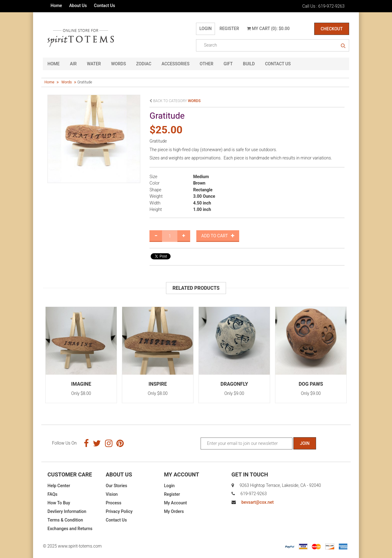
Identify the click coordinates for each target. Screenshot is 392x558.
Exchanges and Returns (70, 529)
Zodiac (144, 64)
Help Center (59, 486)
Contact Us (105, 6)
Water (94, 64)
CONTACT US (278, 64)
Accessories (176, 64)
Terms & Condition (65, 520)
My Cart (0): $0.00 (268, 29)
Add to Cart (218, 236)
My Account (176, 503)
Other (207, 64)
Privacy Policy (119, 511)
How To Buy (59, 503)
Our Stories (116, 486)
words (66, 82)
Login (205, 29)
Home (56, 6)
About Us (78, 6)
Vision (112, 494)
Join (305, 443)
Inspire (158, 384)
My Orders (174, 511)
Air (73, 64)
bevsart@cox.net (257, 502)
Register (229, 29)
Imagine (81, 384)
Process (113, 503)
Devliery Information (67, 511)
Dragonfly (234, 384)
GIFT (228, 64)
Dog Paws (311, 384)
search (343, 46)
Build (249, 64)
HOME (54, 64)
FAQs (53, 494)
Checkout (332, 29)
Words (119, 64)
